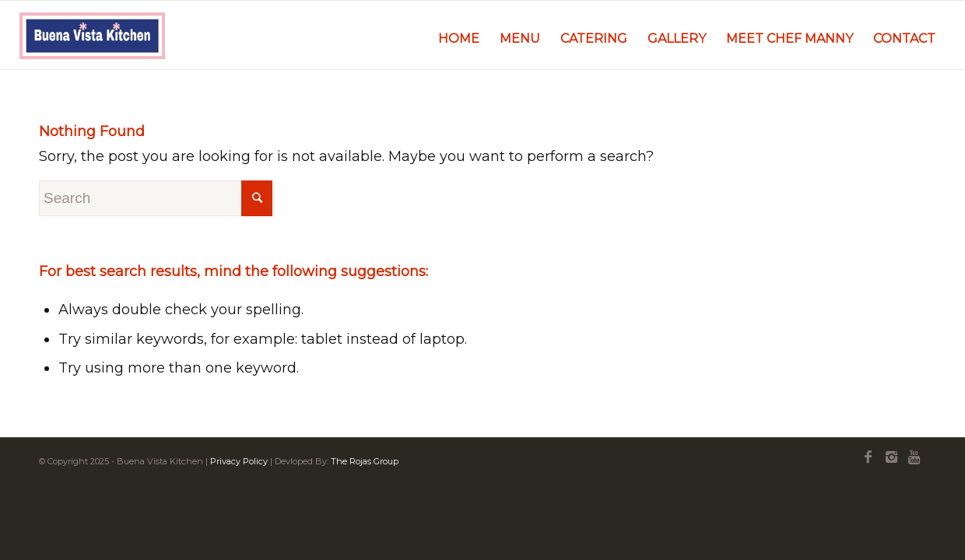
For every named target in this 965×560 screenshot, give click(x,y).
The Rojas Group (365, 461)
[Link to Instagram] (891, 457)
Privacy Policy (239, 461)
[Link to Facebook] (868, 457)
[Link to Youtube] (914, 457)
